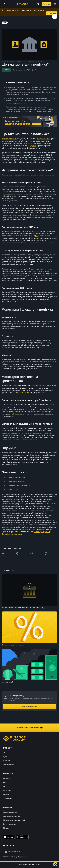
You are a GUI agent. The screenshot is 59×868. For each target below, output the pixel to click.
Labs (5, 786)
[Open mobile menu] (55, 4)
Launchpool (7, 790)
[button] (55, 4)
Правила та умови (10, 812)
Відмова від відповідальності (14, 820)
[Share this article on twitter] (3, 553)
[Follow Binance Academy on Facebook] (4, 846)
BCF (5, 783)
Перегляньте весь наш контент (29, 728)
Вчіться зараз (52, 13)
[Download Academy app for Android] (22, 837)
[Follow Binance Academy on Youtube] (14, 846)
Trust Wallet (7, 798)
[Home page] (21, 4)
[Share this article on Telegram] (32, 553)
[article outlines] (55, 16)
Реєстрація (47, 4)
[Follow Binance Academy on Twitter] (7, 846)
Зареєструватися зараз (29, 707)
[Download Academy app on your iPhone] (9, 837)
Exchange (7, 779)
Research (7, 794)
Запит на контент (10, 824)
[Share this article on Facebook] (17, 553)
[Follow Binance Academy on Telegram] (10, 846)
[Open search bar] (38, 4)
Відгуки (6, 828)
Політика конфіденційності (13, 816)
